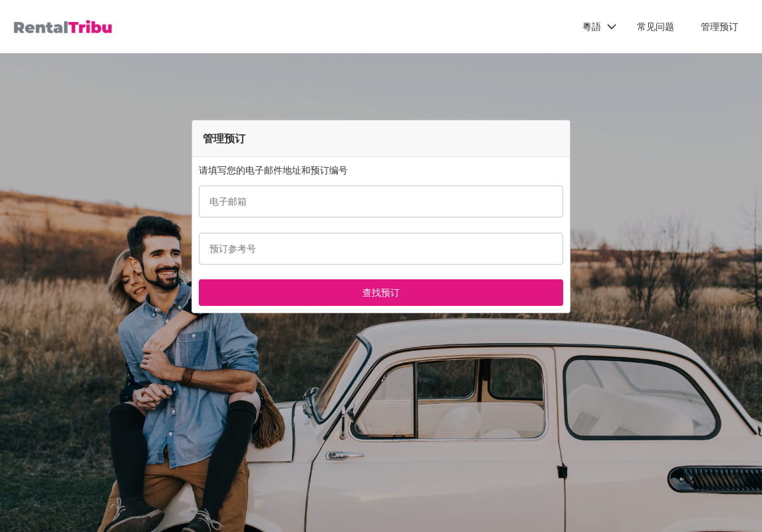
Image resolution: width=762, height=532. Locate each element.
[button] (600, 27)
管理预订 (719, 26)
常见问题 (656, 26)
